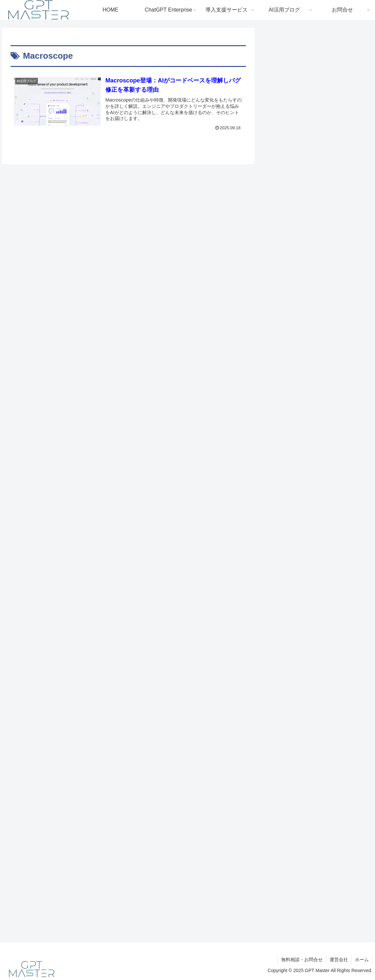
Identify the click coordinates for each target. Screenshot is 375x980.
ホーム (362, 960)
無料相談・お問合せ (302, 960)
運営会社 (339, 960)
